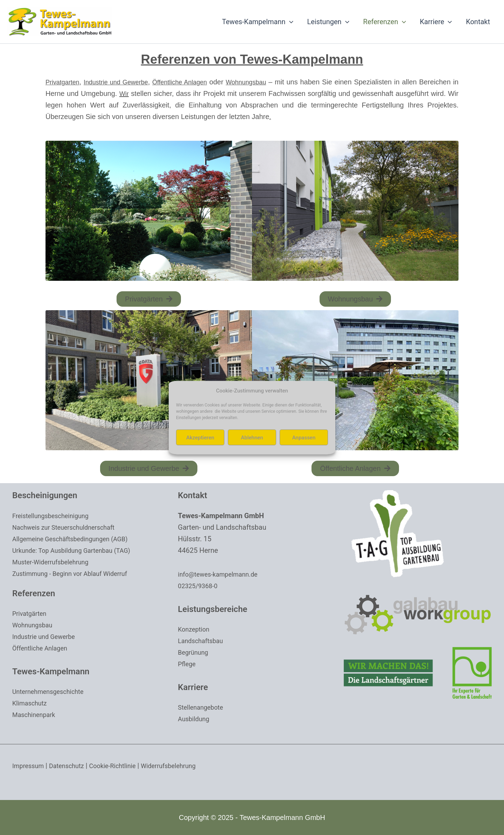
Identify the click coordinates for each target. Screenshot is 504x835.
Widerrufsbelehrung (185, 766)
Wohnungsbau (275, 82)
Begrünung (195, 652)
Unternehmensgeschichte (52, 691)
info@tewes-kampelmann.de (222, 574)
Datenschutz (72, 766)
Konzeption (195, 629)
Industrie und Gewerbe (126, 82)
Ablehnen (252, 437)
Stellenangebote (203, 707)
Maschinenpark (36, 715)
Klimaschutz (31, 703)
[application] (289, 22)
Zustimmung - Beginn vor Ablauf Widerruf (76, 573)
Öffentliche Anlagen (199, 82)
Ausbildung (195, 719)
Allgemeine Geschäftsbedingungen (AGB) (77, 539)
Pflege (188, 664)
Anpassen (304, 437)
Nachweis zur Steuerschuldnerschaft (69, 527)
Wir (173, 93)
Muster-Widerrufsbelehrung (55, 562)
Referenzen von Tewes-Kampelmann (252, 58)
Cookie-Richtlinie (123, 766)
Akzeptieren (200, 437)
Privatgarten (64, 82)
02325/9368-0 (200, 586)
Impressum (30, 766)
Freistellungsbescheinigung (55, 516)
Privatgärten (31, 613)
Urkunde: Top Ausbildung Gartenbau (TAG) (78, 550)
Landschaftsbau (203, 641)
